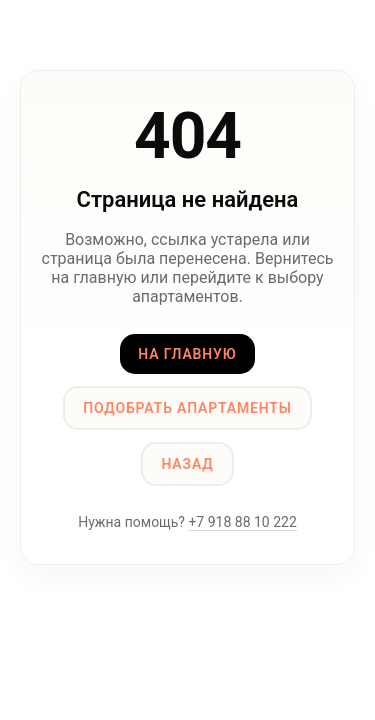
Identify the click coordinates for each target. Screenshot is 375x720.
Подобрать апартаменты (187, 408)
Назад (187, 464)
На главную (187, 354)
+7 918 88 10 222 (242, 522)
